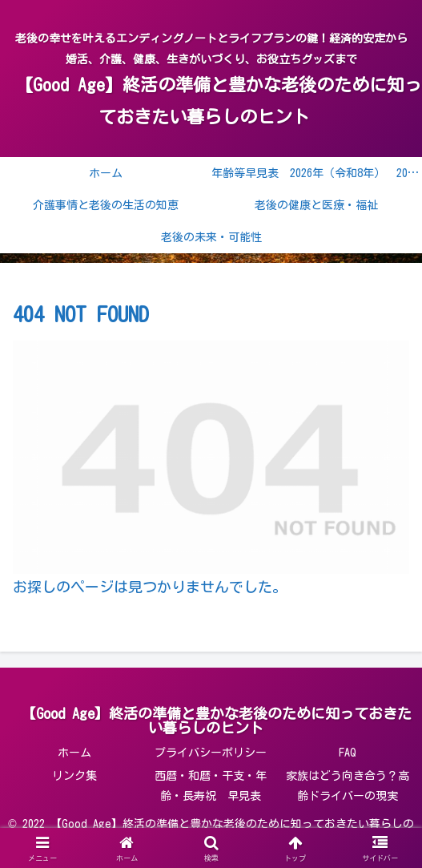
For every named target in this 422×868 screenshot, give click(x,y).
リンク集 (74, 776)
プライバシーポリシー (211, 753)
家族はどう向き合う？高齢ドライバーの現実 (348, 786)
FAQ (348, 753)
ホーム (74, 753)
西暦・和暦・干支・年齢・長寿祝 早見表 (211, 786)
